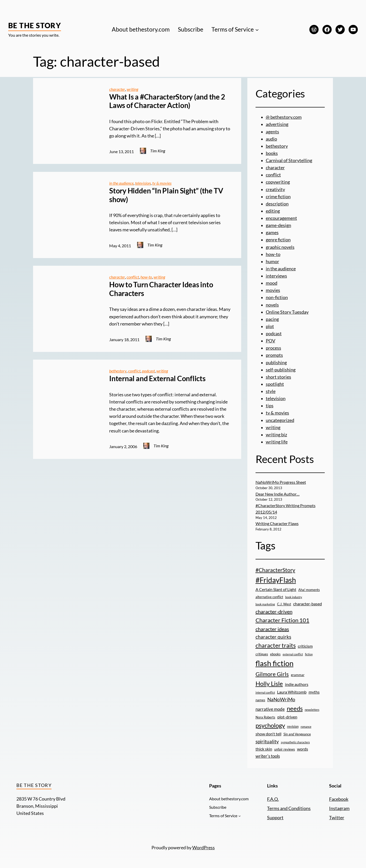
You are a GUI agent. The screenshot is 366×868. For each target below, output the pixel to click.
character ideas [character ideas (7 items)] (272, 629)
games (272, 233)
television (143, 183)
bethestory (118, 371)
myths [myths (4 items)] (314, 692)
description (277, 204)
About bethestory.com (141, 29)
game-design (278, 225)
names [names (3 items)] (260, 700)
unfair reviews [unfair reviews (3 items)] (285, 749)
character (117, 89)
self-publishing (281, 370)
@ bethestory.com (284, 117)
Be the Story (35, 25)
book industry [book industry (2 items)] (294, 597)
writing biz (276, 435)
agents (272, 132)
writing (132, 89)
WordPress (204, 848)
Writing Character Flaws (277, 524)
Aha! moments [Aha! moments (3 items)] (309, 590)
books (272, 153)
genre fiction (278, 240)
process (273, 348)
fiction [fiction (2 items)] (309, 654)
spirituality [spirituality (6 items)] (267, 741)
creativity (275, 189)
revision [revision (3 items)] (293, 726)
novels (272, 305)
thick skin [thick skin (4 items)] (264, 749)
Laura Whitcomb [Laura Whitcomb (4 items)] (292, 692)
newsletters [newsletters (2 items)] (312, 710)
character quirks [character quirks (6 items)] (273, 637)
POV (271, 341)
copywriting (278, 182)
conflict (133, 277)
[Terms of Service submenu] (257, 29)
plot (270, 326)
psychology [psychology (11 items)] (270, 725)
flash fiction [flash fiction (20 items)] (274, 663)
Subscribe (191, 29)
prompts (274, 355)
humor (272, 262)
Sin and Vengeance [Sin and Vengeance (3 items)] (297, 734)
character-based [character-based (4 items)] (308, 604)
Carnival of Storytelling (289, 160)
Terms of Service (233, 29)
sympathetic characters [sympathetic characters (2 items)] (295, 742)
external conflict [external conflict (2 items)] (293, 654)
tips (270, 406)
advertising (277, 124)
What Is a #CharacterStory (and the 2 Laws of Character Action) (167, 101)
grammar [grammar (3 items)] (298, 675)
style (271, 391)
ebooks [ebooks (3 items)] (275, 654)
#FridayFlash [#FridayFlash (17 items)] (276, 580)
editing (273, 211)
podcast (148, 371)
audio (271, 139)
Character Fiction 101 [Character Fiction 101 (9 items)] (282, 620)
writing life (277, 442)
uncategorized (280, 420)
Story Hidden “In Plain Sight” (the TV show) (166, 195)
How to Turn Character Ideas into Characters (161, 289)
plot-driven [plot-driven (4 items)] (287, 717)
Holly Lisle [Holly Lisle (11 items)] (269, 683)
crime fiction (278, 197)
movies (273, 290)
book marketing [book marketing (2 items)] (265, 604)
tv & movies (162, 183)
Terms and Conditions (289, 808)
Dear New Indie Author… (278, 494)
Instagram (339, 808)
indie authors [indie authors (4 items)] (297, 684)
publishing (276, 363)
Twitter (337, 818)
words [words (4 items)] (303, 749)
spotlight (275, 384)
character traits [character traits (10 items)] (276, 645)
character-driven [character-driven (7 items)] (274, 611)
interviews (276, 276)
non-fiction (277, 297)
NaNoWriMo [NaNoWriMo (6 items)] (281, 699)
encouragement (281, 218)
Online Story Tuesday (287, 312)
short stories (278, 377)
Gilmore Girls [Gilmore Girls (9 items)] (272, 674)
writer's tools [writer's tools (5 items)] (268, 756)
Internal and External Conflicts (157, 378)
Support (275, 818)
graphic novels (280, 247)
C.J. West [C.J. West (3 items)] (284, 604)
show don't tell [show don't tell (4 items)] (268, 734)
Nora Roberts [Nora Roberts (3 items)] (265, 717)
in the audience (121, 183)
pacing (272, 319)
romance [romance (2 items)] (306, 727)
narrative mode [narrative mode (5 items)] (270, 709)
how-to (146, 277)
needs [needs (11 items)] (295, 708)
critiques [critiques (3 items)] (262, 654)
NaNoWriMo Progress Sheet (281, 482)
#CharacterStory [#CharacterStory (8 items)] (275, 570)
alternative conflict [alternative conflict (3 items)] (269, 597)
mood (272, 283)
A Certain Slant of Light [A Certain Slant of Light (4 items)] (276, 589)
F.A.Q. (273, 799)
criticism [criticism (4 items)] (305, 646)
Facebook (339, 799)
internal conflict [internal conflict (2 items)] (265, 692)
